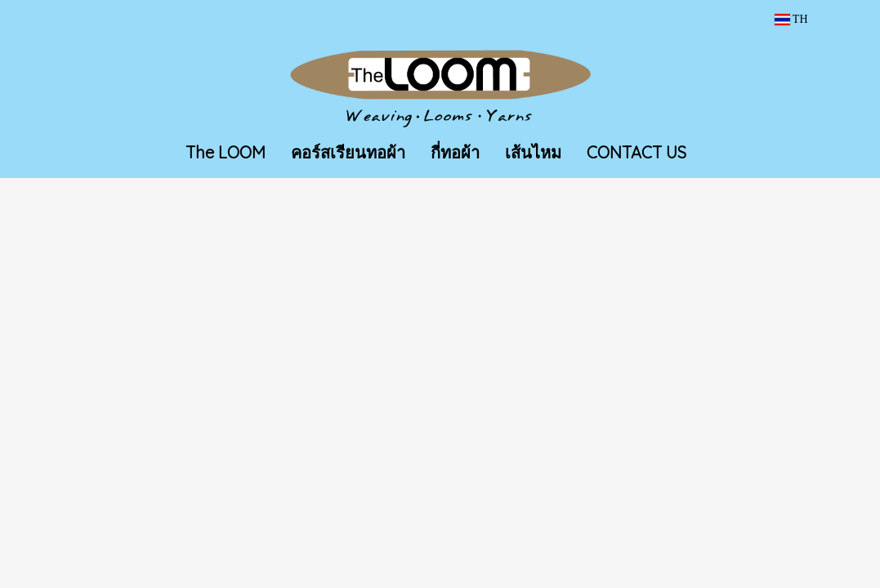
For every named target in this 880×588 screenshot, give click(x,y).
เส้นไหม (533, 152)
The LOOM (226, 152)
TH (791, 19)
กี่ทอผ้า (455, 152)
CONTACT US (637, 152)
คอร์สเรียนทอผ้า (348, 152)
